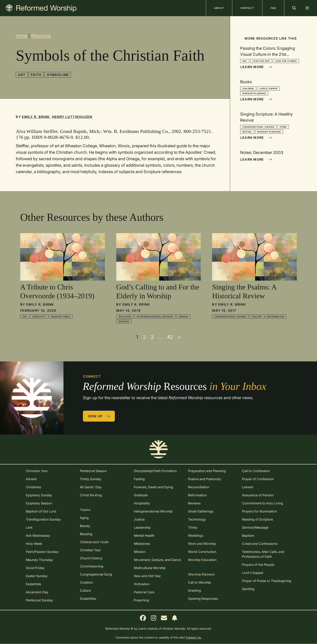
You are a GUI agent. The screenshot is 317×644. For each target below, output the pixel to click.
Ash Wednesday (38, 536)
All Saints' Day (91, 487)
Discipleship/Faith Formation (155, 471)
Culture (85, 590)
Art (22, 75)
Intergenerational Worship (155, 317)
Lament (248, 487)
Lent (29, 527)
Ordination (142, 584)
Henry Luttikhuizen (72, 117)
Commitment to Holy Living (263, 503)
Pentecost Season (93, 471)
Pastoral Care (144, 592)
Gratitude (141, 495)
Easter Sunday (37, 576)
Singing (183, 317)
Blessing (86, 534)
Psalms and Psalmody (204, 479)
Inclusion (125, 317)
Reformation (276, 317)
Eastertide (33, 584)
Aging (84, 518)
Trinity (193, 527)
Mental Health (144, 536)
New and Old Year (147, 576)
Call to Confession (256, 471)
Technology (197, 519)
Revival (247, 132)
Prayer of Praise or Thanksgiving (267, 581)
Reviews (194, 503)
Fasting (139, 479)
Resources (41, 36)
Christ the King (91, 495)
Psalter (257, 317)
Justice (139, 519)
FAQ (273, 8)
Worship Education (202, 560)
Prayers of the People (258, 565)
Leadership (142, 527)
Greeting (194, 590)
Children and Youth (94, 542)
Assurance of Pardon (258, 495)
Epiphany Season (39, 503)
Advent (31, 479)
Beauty (85, 526)
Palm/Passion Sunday (42, 552)
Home (21, 36)
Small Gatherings (201, 511)
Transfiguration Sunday (43, 519)
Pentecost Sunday (39, 600)
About (219, 8)
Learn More (256, 67)
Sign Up (99, 416)
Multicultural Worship (150, 568)
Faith (36, 75)
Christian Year (90, 550)
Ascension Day (37, 592)
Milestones (142, 544)
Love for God (261, 61)
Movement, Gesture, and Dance (157, 560)
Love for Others (286, 61)
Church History (91, 558)
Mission (140, 552)
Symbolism (58, 75)
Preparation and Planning (207, 471)
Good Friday (35, 568)
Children (248, 88)
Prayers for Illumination (259, 511)
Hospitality (142, 503)
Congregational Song (96, 574)
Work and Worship (202, 544)
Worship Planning (254, 93)
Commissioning (92, 566)
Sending (248, 589)
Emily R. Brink (36, 117)
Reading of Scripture (257, 519)
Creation (86, 582)
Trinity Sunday (91, 479)
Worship (124, 321)
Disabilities (88, 599)
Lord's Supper (268, 88)
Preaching (141, 600)
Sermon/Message (255, 527)
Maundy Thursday (39, 560)
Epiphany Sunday (39, 495)
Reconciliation (199, 487)
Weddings (196, 536)
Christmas (33, 487)
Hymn (283, 127)
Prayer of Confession (258, 479)
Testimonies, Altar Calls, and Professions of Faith (263, 554)
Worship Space (61, 317)
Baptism (248, 536)
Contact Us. (194, 637)
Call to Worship (200, 582)
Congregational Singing (258, 127)
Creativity (39, 317)
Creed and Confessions (260, 544)
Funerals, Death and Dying (153, 487)
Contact (247, 8)
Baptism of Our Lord (41, 511)
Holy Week (34, 544)
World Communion (202, 552)
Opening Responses (203, 599)
